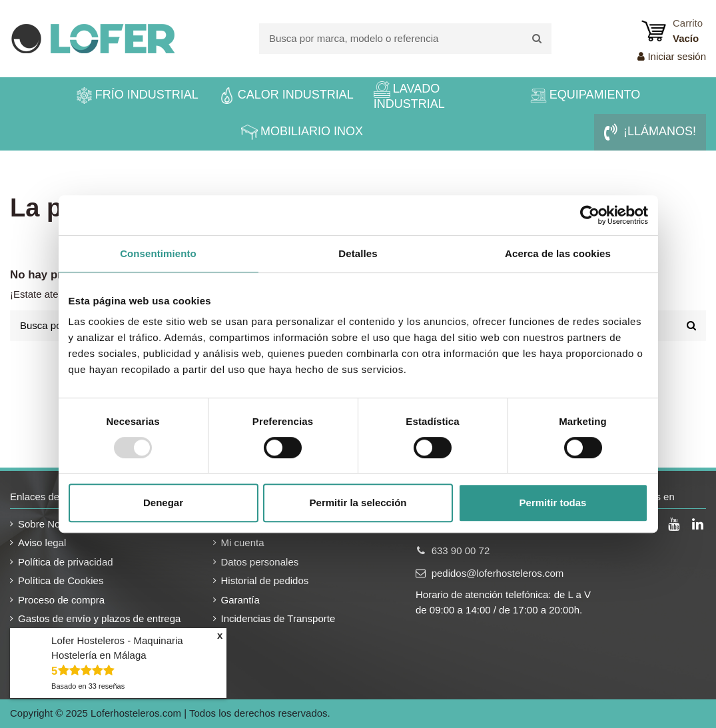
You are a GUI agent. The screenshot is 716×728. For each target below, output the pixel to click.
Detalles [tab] (358, 253)
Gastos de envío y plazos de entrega (99, 618)
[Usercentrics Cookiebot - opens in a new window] (590, 215)
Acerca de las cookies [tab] (558, 253)
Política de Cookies (61, 580)
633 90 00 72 (461, 550)
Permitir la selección (358, 503)
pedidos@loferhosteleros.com (498, 573)
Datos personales (260, 562)
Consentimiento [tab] (158, 253)
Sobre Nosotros (53, 524)
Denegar (163, 503)
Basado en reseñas (88, 686)
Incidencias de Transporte (278, 618)
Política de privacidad (66, 562)
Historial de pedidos (265, 580)
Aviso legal (42, 543)
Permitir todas (553, 503)
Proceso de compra (61, 600)
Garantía (240, 600)
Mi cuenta (243, 543)
